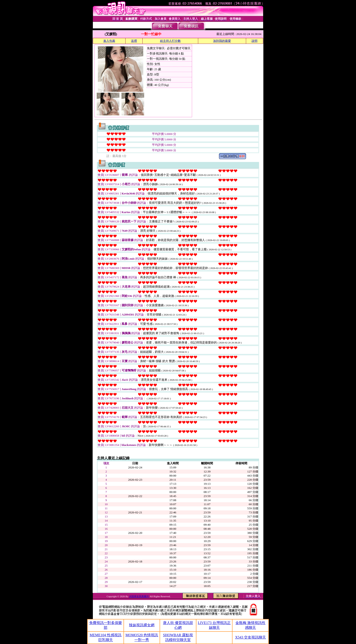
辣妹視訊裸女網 (142, 625)
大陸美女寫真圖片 (139, 596)
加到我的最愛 (222, 41)
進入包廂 (109, 41)
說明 (255, 41)
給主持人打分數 (170, 41)
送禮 (134, 41)
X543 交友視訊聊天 (250, 637)
